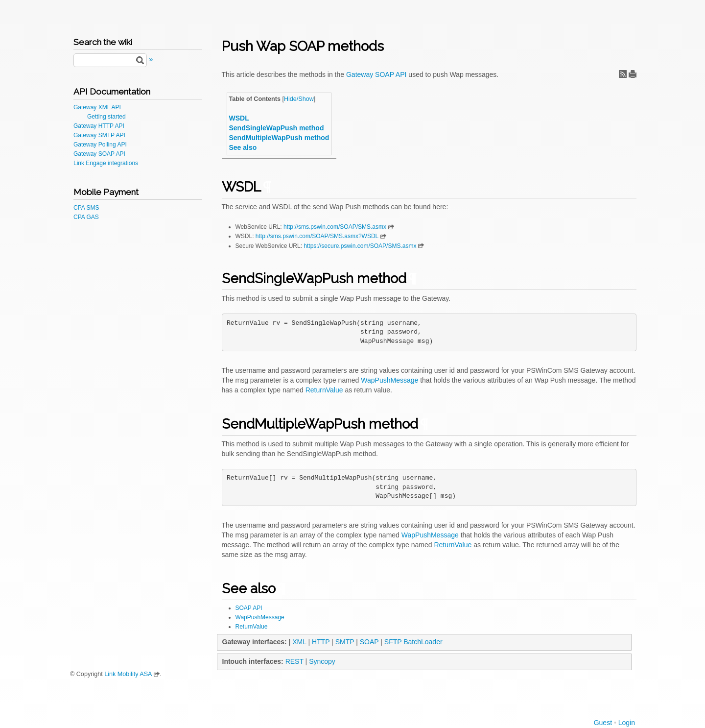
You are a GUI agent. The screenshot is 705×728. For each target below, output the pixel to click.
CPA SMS (86, 208)
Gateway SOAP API (99, 154)
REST (294, 661)
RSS (623, 74)
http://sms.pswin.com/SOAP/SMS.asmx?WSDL (317, 236)
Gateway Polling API (100, 145)
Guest (603, 723)
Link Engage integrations (106, 163)
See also (243, 147)
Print (633, 74)
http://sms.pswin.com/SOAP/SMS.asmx (335, 227)
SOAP (369, 642)
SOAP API (249, 608)
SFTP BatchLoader (413, 642)
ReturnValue (324, 390)
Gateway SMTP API (99, 135)
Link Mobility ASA (128, 674)
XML (299, 642)
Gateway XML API (97, 107)
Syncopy (322, 661)
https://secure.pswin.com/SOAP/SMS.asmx (360, 246)
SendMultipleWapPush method (279, 138)
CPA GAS (86, 217)
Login (627, 723)
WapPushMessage (389, 380)
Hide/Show (299, 99)
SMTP (345, 642)
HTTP (321, 642)
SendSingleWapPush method (277, 128)
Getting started (106, 117)
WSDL (239, 118)
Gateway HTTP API (99, 126)
